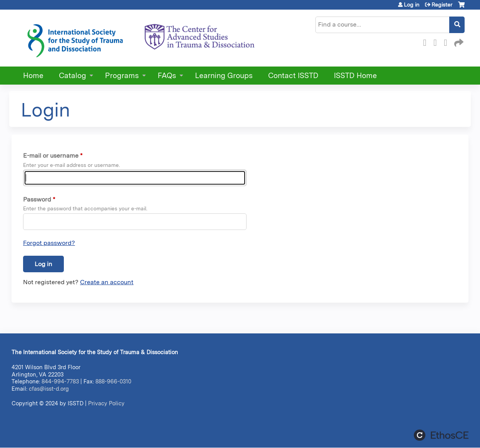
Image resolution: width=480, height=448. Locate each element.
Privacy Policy (106, 403)
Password (37, 199)
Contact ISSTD (293, 76)
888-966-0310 (113, 381)
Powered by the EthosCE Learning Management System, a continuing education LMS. (441, 435)
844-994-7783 (60, 381)
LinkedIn (448, 42)
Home (33, 76)
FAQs (167, 76)
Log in (412, 5)
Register (442, 5)
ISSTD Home (355, 76)
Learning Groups (224, 76)
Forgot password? (49, 243)
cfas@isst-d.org (49, 389)
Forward (458, 42)
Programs (122, 76)
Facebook (427, 42)
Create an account (107, 282)
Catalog (72, 76)
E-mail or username (51, 156)
